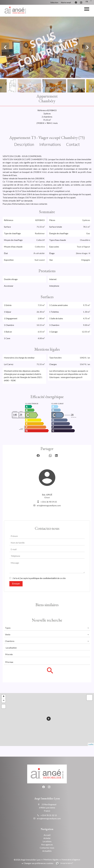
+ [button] (4, 697)
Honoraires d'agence (71, 859)
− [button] (4, 701)
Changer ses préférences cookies (38, 863)
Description (24, 144)
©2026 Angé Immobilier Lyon (27, 860)
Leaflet (91, 744)
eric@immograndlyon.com (49, 505)
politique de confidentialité (44, 578)
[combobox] (47, 628)
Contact (73, 144)
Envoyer (16, 584)
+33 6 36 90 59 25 (49, 502)
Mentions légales (51, 859)
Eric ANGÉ (47, 495)
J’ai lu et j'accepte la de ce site (39, 578)
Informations (50, 144)
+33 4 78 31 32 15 (49, 815)
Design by (67, 863)
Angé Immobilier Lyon (47, 798)
